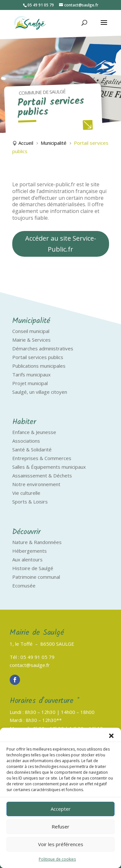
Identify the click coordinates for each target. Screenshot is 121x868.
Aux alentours (27, 559)
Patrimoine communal (36, 577)
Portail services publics (38, 357)
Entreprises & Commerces (42, 458)
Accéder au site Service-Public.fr (61, 244)
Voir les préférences (61, 844)
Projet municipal (30, 383)
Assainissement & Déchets (42, 476)
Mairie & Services (31, 340)
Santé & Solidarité (32, 449)
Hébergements (30, 551)
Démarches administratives (43, 348)
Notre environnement (36, 484)
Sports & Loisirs (30, 502)
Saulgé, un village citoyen (40, 392)
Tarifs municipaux (31, 374)
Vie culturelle (26, 493)
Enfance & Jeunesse (34, 432)
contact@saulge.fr (30, 665)
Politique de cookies (57, 859)
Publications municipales (39, 366)
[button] (111, 736)
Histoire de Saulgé (33, 568)
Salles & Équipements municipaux (49, 467)
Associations (26, 441)
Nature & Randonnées (37, 542)
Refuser (60, 826)
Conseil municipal (31, 331)
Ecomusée (24, 586)
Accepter (61, 809)
